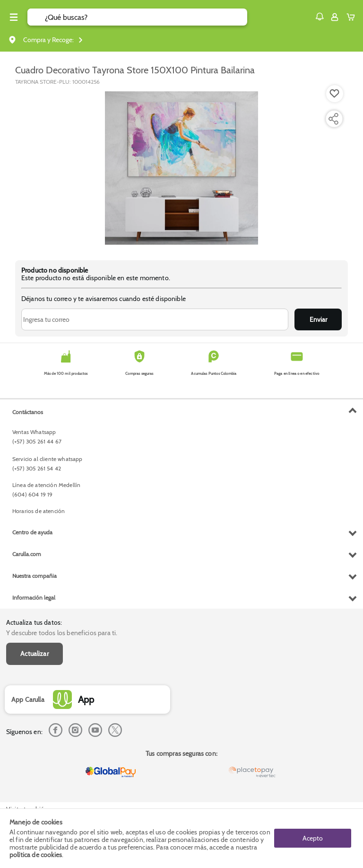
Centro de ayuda (32, 532)
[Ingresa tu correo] (155, 319)
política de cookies (36, 855)
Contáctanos (28, 412)
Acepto (313, 838)
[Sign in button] (335, 17)
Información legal (34, 598)
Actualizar (35, 654)
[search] (146, 17)
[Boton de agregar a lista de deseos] (335, 94)
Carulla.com (27, 554)
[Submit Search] (36, 17)
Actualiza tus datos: (34, 622)
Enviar (318, 319)
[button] (320, 17)
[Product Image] (181, 168)
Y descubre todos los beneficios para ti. (62, 633)
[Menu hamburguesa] (14, 17)
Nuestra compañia (35, 576)
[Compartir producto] (333, 119)
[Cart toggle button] (353, 17)
